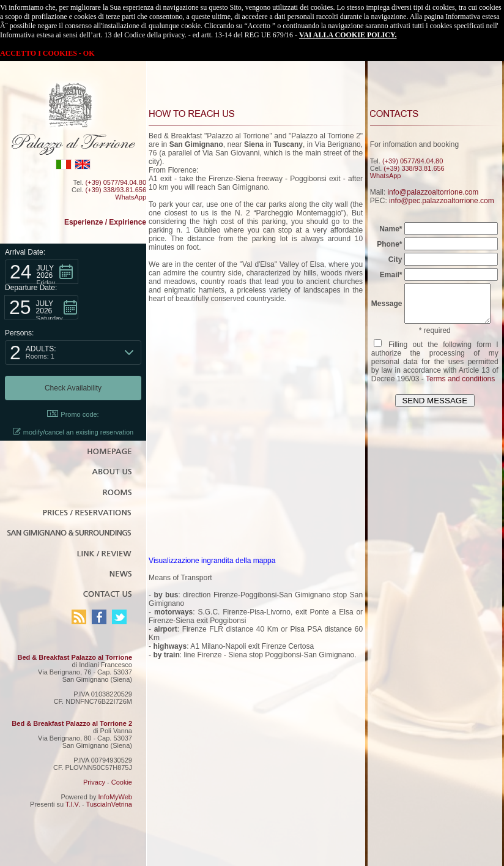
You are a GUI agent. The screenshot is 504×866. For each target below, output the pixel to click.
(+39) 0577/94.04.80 (116, 182)
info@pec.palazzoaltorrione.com (440, 201)
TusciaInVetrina (109, 804)
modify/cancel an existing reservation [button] (73, 432)
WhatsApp (131, 197)
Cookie (122, 782)
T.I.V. (73, 804)
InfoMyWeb (115, 797)
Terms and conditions (459, 386)
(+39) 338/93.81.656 (116, 190)
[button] (42, 272)
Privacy (94, 782)
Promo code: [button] (73, 414)
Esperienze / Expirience (105, 222)
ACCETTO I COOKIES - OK (47, 53)
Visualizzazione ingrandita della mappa (211, 561)
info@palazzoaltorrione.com (432, 192)
